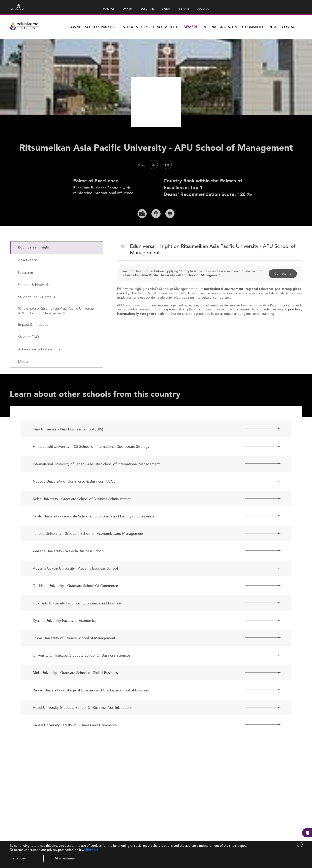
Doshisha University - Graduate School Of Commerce (75, 599)
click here (91, 850)
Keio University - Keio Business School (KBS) (68, 443)
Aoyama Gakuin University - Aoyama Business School (75, 582)
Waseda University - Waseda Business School (69, 565)
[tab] (57, 261)
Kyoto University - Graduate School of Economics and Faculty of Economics (94, 530)
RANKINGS (108, 9)
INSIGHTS (184, 9)
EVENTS (166, 9)
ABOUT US (203, 9)
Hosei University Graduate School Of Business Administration (82, 721)
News (274, 27)
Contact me (283, 287)
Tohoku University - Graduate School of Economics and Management (88, 547)
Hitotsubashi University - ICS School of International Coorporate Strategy (91, 460)
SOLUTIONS (148, 9)
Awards (191, 27)
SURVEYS (128, 9)
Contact (289, 27)
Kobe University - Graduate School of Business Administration (82, 512)
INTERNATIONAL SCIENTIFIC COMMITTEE (233, 27)
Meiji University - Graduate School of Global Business (75, 686)
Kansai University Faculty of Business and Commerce (75, 738)
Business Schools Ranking (92, 27)
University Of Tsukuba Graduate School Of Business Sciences (82, 669)
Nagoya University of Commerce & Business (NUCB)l (75, 495)
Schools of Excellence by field (150, 27)
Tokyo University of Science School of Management (74, 651)
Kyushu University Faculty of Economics (65, 634)
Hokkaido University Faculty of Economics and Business (77, 617)
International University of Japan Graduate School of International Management (96, 478)
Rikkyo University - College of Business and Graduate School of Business (91, 704)
